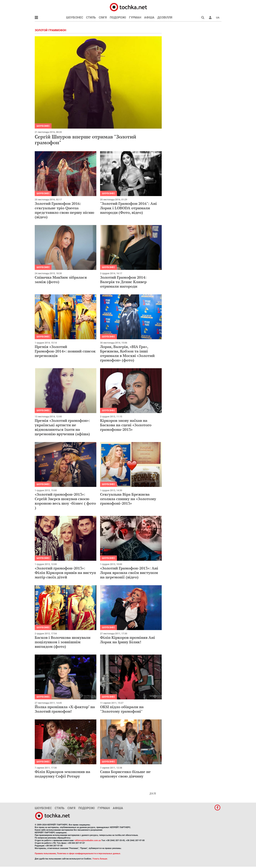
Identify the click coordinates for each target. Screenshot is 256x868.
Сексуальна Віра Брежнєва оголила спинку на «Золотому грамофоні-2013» (128, 499)
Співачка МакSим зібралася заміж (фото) (61, 280)
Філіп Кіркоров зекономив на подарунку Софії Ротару (62, 774)
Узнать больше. (100, 859)
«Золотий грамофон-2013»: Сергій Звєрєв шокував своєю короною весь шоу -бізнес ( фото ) (65, 501)
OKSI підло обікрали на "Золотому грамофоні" (122, 709)
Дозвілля (165, 17)
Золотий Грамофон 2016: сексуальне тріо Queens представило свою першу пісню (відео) (64, 210)
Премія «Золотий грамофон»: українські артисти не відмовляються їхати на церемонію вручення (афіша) (62, 427)
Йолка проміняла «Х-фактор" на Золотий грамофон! (65, 709)
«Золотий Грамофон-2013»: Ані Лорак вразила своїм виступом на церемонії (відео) (129, 573)
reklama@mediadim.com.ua (88, 840)
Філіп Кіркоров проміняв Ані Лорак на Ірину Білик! (128, 640)
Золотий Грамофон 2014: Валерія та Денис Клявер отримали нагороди (123, 282)
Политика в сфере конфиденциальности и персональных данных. (89, 854)
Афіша (149, 17)
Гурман (135, 17)
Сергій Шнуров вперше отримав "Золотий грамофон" (85, 140)
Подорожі (118, 17)
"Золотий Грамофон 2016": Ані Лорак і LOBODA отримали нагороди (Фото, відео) (128, 208)
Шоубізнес (75, 17)
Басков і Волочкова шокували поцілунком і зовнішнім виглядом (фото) (63, 642)
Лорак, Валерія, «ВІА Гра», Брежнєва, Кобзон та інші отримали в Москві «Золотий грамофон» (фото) (127, 353)
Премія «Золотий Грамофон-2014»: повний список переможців (65, 351)
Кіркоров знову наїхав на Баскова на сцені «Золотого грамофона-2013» (126, 425)
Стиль (91, 17)
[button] (210, 18)
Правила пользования (45, 854)
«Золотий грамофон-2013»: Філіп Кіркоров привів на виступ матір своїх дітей (65, 573)
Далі (153, 794)
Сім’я (103, 17)
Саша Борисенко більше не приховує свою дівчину (125, 774)
